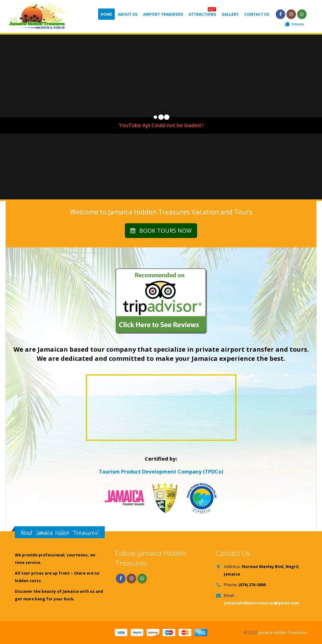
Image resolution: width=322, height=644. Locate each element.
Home (106, 14)
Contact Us (257, 14)
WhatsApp (302, 14)
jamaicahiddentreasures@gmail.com (262, 603)
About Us (128, 14)
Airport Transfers (163, 14)
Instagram (131, 578)
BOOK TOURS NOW (161, 230)
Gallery (230, 14)
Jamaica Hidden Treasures (283, 633)
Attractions (202, 13)
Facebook (121, 578)
